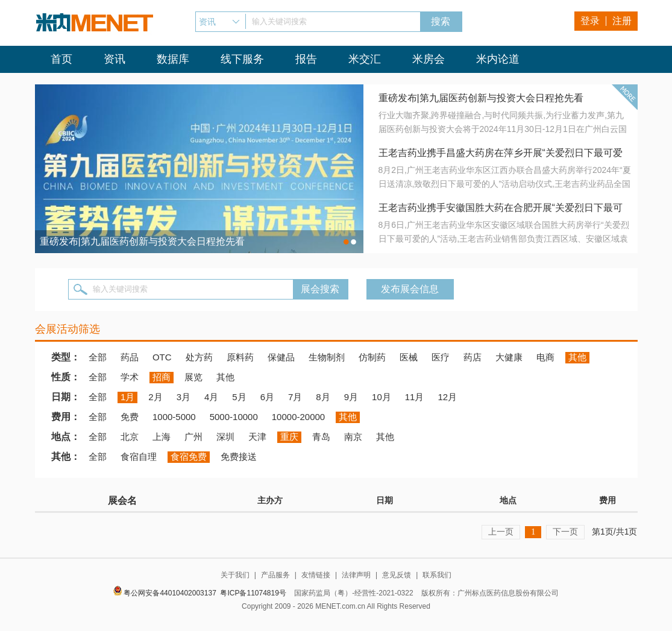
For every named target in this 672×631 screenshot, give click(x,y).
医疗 (441, 357)
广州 (193, 437)
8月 (323, 397)
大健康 (509, 357)
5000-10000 (234, 417)
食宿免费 (189, 457)
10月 (382, 397)
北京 (130, 437)
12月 (447, 397)
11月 (415, 397)
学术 (130, 377)
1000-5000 (174, 417)
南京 (353, 437)
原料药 (240, 357)
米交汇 (365, 59)
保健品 (281, 357)
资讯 (115, 59)
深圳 (225, 437)
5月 (239, 397)
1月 (127, 397)
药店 (473, 357)
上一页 (501, 532)
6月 (267, 397)
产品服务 (275, 575)
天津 (257, 437)
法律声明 (356, 575)
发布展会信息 (410, 289)
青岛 (321, 437)
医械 (409, 357)
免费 (130, 417)
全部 (98, 357)
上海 (162, 437)
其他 (577, 357)
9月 (351, 397)
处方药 (199, 357)
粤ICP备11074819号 (253, 593)
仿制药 (372, 357)
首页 (61, 59)
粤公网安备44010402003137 (170, 593)
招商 (162, 377)
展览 (193, 377)
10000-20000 (298, 417)
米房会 (429, 59)
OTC (162, 357)
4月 (211, 397)
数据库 (173, 59)
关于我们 (235, 575)
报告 (306, 59)
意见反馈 (397, 575)
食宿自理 (139, 457)
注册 (622, 21)
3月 (184, 397)
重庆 (289, 437)
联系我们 (437, 575)
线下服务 (242, 59)
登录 (590, 21)
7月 (295, 397)
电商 (545, 357)
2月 (155, 397)
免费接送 (239, 457)
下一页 (565, 532)
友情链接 (316, 575)
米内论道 (498, 59)
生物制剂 (327, 357)
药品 (130, 357)
